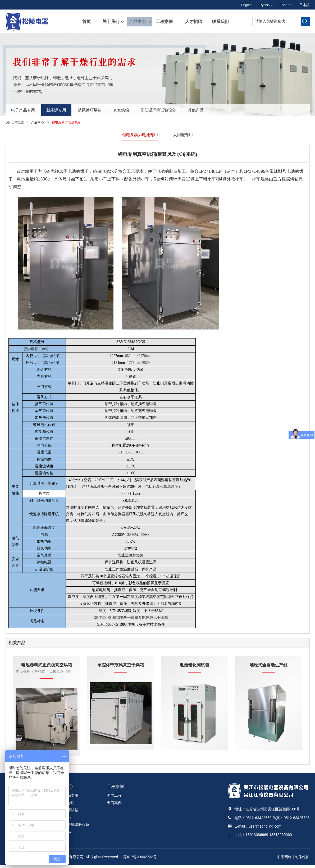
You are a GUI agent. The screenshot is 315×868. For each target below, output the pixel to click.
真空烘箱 (142, 109)
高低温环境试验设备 (186, 109)
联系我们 (220, 21)
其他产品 (230, 109)
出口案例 (114, 806)
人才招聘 (193, 21)
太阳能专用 (184, 135)
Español (284, 5)
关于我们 (110, 21)
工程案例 (164, 21)
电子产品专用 (26, 109)
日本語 (304, 5)
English (241, 5)
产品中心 (137, 21)
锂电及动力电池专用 (139, 135)
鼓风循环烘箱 (105, 109)
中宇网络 (284, 860)
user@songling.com (265, 829)
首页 (86, 21)
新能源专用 (66, 109)
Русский (262, 5)
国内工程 (114, 798)
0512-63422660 (258, 820)
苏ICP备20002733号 (140, 860)
